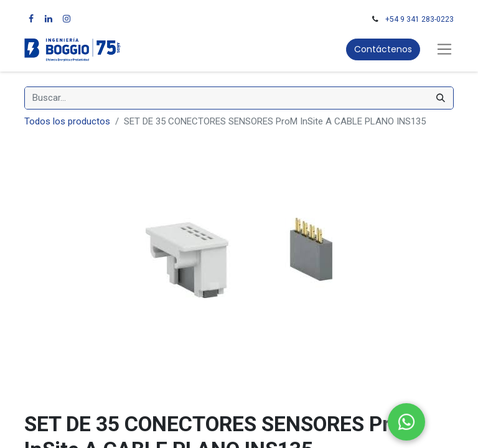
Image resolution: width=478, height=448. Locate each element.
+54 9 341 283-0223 (419, 19)
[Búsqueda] (441, 98)
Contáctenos (383, 49)
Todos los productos (67, 121)
